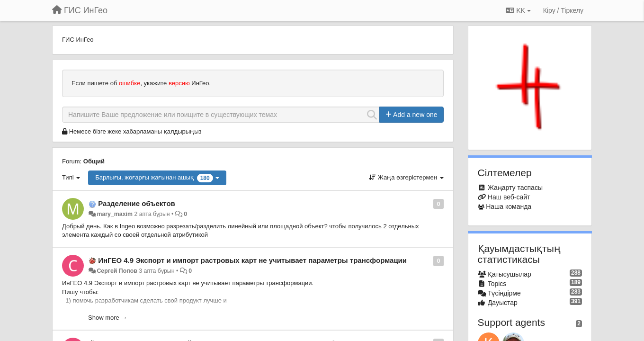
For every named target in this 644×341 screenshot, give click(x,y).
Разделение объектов (137, 203)
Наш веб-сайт (509, 197)
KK (518, 10)
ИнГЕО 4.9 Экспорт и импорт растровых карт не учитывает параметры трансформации (252, 260)
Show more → (107, 318)
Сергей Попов (117, 271)
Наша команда (509, 206)
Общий (94, 161)
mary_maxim (115, 214)
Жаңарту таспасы (515, 188)
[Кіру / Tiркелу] (563, 10)
